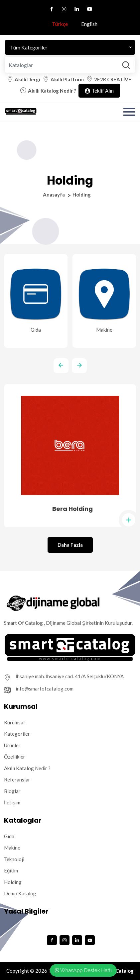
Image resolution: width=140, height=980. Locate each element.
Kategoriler (17, 734)
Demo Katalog (20, 893)
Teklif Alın (99, 91)
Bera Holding (72, 509)
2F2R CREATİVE (113, 79)
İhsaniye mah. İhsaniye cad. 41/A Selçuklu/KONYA (70, 676)
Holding (13, 882)
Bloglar (12, 791)
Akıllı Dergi (27, 79)
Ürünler (12, 745)
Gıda (9, 836)
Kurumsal (14, 722)
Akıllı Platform (67, 79)
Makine (12, 848)
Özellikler (15, 757)
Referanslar (17, 779)
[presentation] (61, 366)
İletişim (12, 802)
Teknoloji (14, 859)
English (86, 24)
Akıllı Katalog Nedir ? (52, 91)
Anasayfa (54, 195)
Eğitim (11, 870)
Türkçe (57, 24)
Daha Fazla (70, 545)
